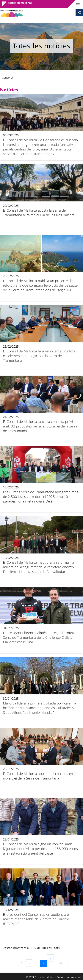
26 (62, 963)
